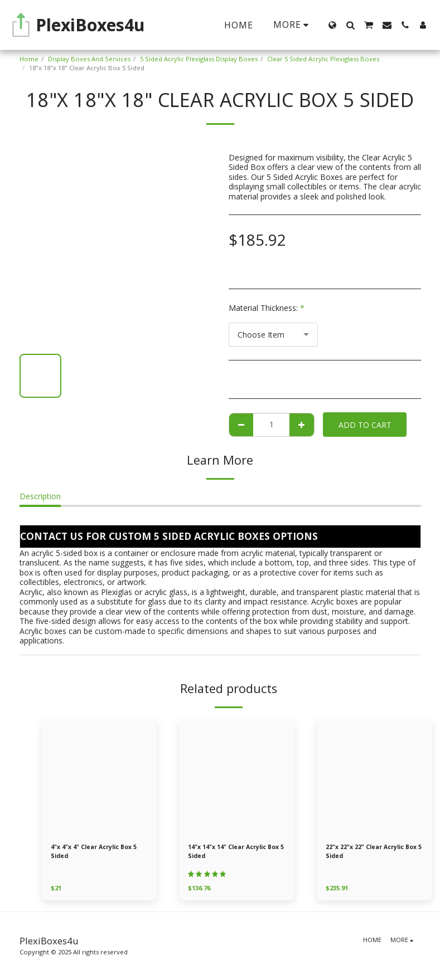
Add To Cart (365, 425)
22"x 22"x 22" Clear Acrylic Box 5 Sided (373, 852)
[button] (350, 25)
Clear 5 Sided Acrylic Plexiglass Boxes (323, 59)
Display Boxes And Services (89, 59)
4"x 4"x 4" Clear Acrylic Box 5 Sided (96, 852)
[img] (100, 777)
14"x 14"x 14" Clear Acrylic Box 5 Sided (236, 852)
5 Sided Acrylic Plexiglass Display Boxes (199, 59)
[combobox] (273, 335)
